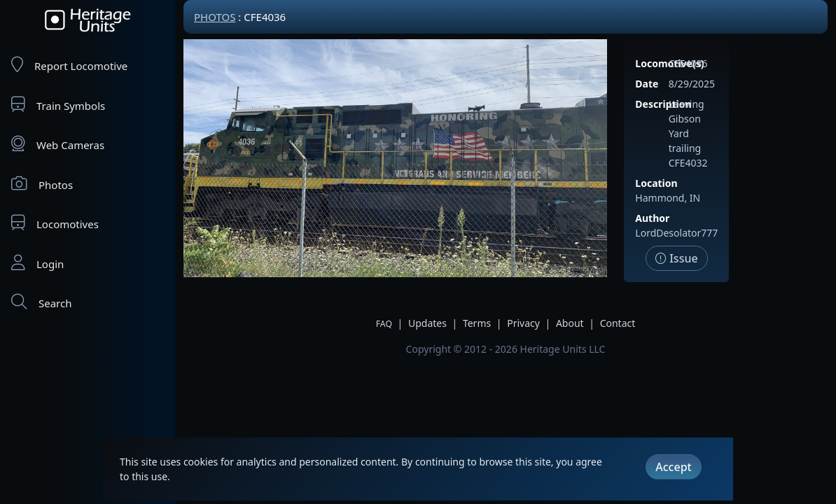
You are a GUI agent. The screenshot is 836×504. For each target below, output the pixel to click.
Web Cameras (58, 144)
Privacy (523, 323)
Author (652, 218)
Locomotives (55, 223)
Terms (477, 323)
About (570, 323)
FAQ (384, 324)
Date (647, 84)
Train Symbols (58, 105)
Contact (618, 323)
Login (37, 263)
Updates (427, 323)
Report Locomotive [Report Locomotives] (69, 65)
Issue (677, 258)
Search (41, 302)
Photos (42, 184)
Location (656, 183)
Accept (673, 467)
